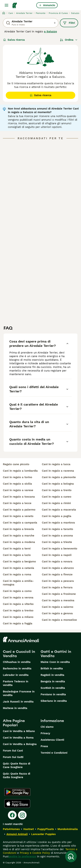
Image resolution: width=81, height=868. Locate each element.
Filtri (69, 23)
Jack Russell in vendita (18, 702)
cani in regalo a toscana (19, 497)
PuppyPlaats (46, 829)
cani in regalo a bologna (58, 484)
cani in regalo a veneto (18, 516)
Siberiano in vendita (54, 701)
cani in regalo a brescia (18, 529)
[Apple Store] (17, 804)
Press (44, 746)
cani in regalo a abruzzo (58, 568)
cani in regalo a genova (57, 613)
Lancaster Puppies (43, 834)
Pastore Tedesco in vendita (16, 683)
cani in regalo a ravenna (58, 471)
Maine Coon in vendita (55, 662)
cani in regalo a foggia (18, 623)
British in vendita (52, 668)
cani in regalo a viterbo (18, 604)
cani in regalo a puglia (57, 516)
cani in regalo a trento (57, 490)
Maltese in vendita (15, 708)
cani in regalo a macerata (59, 510)
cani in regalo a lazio (17, 555)
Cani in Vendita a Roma (18, 738)
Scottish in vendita (53, 688)
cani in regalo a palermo (19, 510)
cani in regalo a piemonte (59, 477)
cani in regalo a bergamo (19, 561)
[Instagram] (22, 815)
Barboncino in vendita (17, 668)
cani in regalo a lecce (17, 503)
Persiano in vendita (53, 694)
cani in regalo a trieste (57, 542)
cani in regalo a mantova (58, 523)
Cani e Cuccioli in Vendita (19, 654)
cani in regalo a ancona (57, 536)
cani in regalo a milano (18, 617)
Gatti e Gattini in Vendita (56, 654)
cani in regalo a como (17, 591)
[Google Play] (17, 792)
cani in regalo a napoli (57, 555)
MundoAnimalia (68, 829)
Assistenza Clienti (52, 740)
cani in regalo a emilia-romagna (18, 583)
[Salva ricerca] (71, 856)
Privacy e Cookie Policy (34, 853)
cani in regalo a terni (17, 549)
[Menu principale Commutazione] (6, 5)
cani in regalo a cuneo (57, 497)
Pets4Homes (11, 829)
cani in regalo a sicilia (17, 484)
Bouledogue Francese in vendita (19, 693)
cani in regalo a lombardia (20, 471)
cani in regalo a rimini (56, 503)
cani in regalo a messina (58, 600)
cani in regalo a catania (18, 568)
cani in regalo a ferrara (57, 587)
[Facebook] (12, 815)
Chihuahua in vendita (17, 662)
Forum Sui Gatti (13, 757)
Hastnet (29, 829)
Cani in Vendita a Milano (19, 731)
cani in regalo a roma (17, 574)
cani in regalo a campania (20, 523)
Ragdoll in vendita (52, 675)
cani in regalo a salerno (58, 607)
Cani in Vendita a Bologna (20, 744)
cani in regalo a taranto (57, 529)
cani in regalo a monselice (59, 620)
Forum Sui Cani (13, 751)
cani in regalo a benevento (60, 549)
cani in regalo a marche (19, 536)
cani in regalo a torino (18, 477)
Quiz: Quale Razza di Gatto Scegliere (17, 775)
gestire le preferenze (22, 856)
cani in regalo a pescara (58, 581)
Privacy (45, 733)
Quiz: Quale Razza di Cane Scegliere (17, 765)
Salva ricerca (14, 40)
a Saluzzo (50, 32)
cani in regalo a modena (19, 542)
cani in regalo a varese (18, 490)
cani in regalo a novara (57, 561)
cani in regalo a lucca (56, 464)
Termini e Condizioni (54, 753)
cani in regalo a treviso (18, 610)
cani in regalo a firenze (57, 574)
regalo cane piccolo (16, 464)
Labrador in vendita (16, 675)
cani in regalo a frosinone (59, 594)
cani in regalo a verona (18, 598)
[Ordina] (69, 40)
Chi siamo (47, 727)
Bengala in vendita (53, 681)
